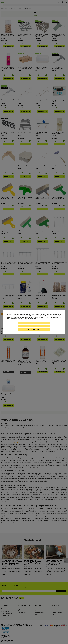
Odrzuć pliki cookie (34, 329)
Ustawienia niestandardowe (34, 326)
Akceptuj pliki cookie (34, 323)
